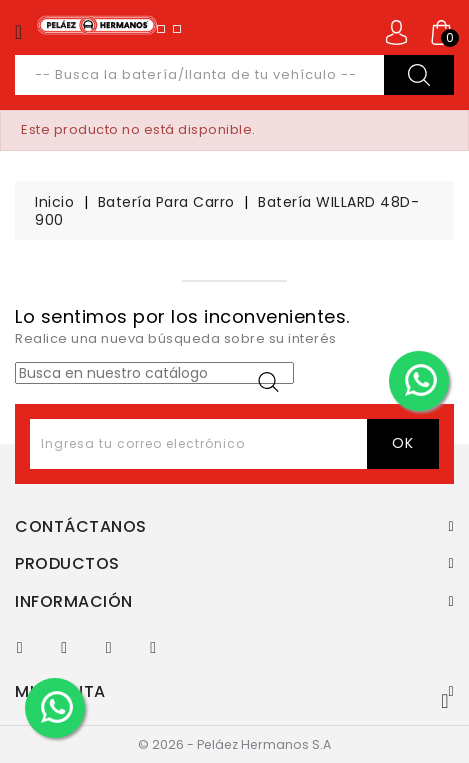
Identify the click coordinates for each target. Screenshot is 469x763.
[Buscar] (154, 373)
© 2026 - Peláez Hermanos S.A (234, 744)
